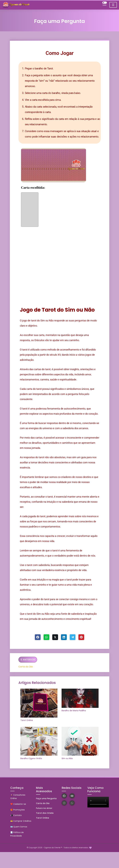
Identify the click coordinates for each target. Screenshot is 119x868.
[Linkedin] (64, 637)
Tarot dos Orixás (45, 813)
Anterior (28, 660)
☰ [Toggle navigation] (113, 5)
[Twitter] (55, 637)
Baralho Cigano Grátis (31, 759)
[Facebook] (38, 637)
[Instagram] (64, 803)
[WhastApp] (46, 637)
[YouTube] (72, 796)
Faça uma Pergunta (46, 798)
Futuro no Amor (44, 808)
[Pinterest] (81, 637)
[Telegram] (73, 637)
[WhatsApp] (72, 803)
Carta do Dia (25, 667)
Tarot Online (27, 720)
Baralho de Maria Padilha (74, 711)
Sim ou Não (67, 759)
